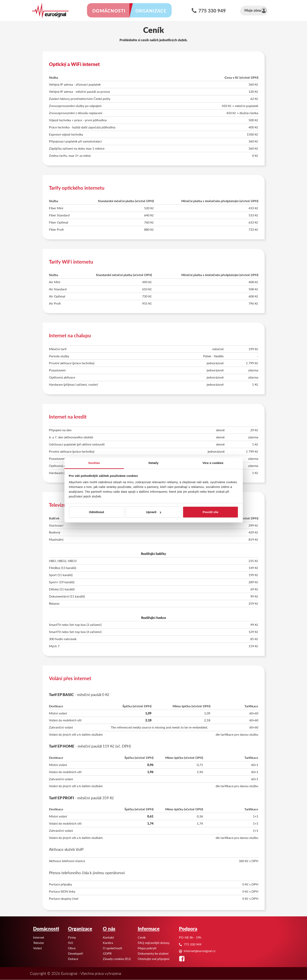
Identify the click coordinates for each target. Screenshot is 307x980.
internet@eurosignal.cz (200, 951)
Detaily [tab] (154, 463)
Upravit (154, 512)
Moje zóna (260, 11)
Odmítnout (97, 512)
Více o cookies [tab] (213, 463)
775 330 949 (220, 11)
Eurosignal (0, 0)
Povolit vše (210, 512)
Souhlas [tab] (94, 463)
